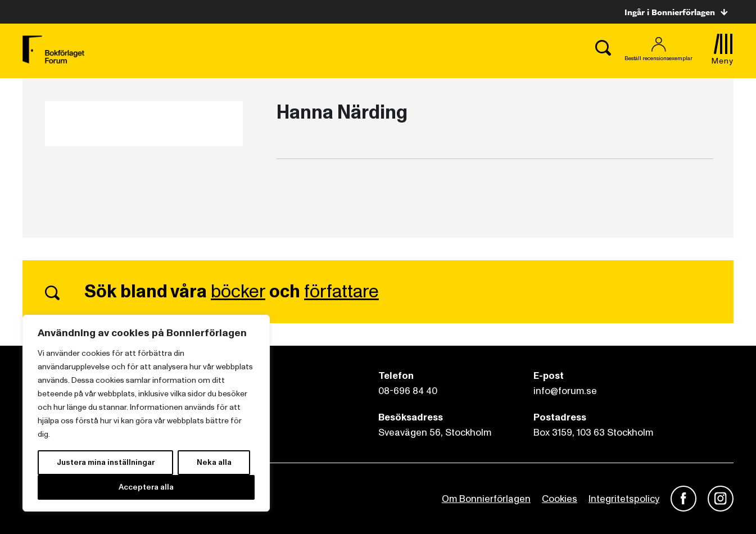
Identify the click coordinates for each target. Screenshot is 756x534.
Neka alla (214, 462)
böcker (238, 292)
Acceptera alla (146, 487)
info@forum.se (565, 391)
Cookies (560, 499)
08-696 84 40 (408, 391)
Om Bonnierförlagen (486, 499)
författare (341, 292)
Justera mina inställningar (106, 462)
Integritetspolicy (624, 499)
